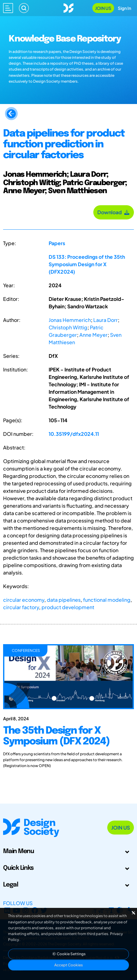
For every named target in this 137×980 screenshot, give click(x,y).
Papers (57, 243)
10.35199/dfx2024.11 (74, 434)
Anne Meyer (93, 335)
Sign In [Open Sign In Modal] (124, 8)
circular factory (21, 607)
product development (68, 607)
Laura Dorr (106, 320)
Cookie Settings (68, 954)
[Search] (24, 8)
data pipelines (64, 600)
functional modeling (107, 600)
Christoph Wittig (68, 327)
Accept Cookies (68, 965)
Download (114, 212)
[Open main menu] (8, 8)
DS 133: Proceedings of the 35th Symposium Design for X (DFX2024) (87, 264)
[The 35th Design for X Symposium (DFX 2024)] (68, 745)
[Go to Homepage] (68, 7)
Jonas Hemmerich (70, 320)
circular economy (24, 600)
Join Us (103, 8)
